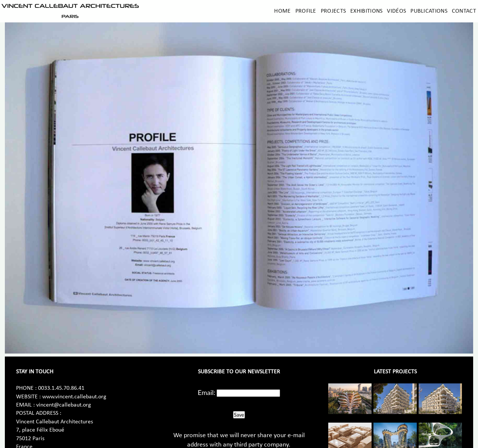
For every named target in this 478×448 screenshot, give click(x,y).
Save (239, 415)
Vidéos (396, 11)
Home (282, 11)
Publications (429, 11)
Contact (464, 11)
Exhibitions (366, 11)
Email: (207, 392)
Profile (306, 11)
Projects (333, 11)
